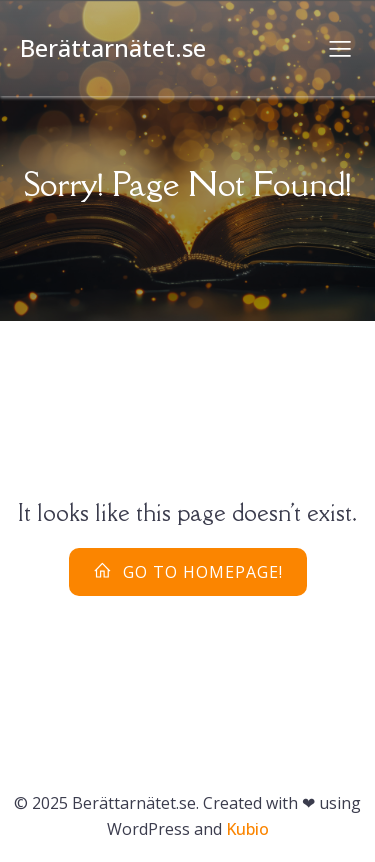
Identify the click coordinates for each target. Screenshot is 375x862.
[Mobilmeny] (340, 48)
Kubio (247, 829)
